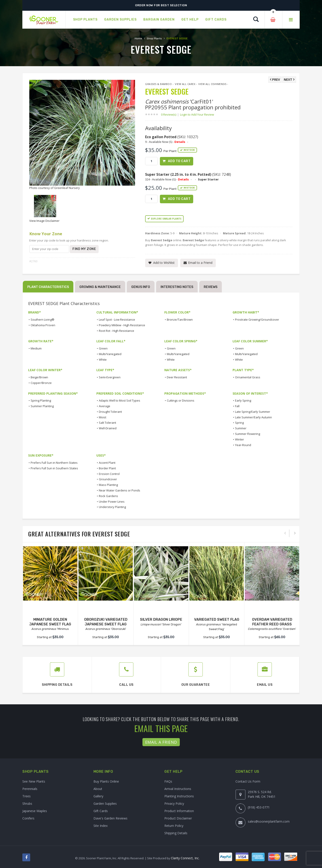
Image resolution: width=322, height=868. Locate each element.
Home (138, 38)
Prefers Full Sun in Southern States (54, 468)
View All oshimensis (212, 84)
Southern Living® (42, 320)
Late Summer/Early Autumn (253, 417)
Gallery (98, 796)
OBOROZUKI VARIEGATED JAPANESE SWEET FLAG (106, 622)
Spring (239, 423)
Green (103, 348)
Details (180, 142)
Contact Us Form (248, 781)
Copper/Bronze (41, 383)
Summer (241, 428)
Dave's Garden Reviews (110, 818)
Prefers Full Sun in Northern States (54, 463)
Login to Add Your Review (197, 114)
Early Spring (243, 400)
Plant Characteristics (48, 287)
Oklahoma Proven (43, 325)
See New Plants (34, 781)
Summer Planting (42, 406)
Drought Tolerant (110, 412)
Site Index (101, 826)
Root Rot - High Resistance (117, 331)
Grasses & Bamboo (158, 84)
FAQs (168, 781)
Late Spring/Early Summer (253, 412)
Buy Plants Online (106, 781)
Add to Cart (179, 161)
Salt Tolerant (107, 423)
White (103, 360)
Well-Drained (108, 428)
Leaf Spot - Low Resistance (117, 320)
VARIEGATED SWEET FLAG (217, 619)
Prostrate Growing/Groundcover (257, 320)
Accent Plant (107, 463)
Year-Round (243, 445)
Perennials (30, 789)
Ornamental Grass (248, 377)
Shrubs (27, 803)
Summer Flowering (248, 434)
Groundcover (108, 479)
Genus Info (141, 287)
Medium (36, 348)
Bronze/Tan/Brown (180, 320)
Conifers (28, 818)
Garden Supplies (105, 803)
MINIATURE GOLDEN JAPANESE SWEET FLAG (50, 622)
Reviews (211, 287)
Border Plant (107, 468)
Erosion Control (109, 474)
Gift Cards (101, 811)
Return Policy (174, 826)
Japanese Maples (35, 811)
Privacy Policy (174, 803)
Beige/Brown (39, 377)
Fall (237, 406)
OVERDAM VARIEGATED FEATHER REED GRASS (272, 622)
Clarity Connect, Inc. (185, 858)
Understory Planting (112, 507)
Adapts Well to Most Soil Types (120, 400)
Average (105, 406)
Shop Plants (154, 38)
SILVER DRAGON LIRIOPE (161, 619)
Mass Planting (108, 485)
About (98, 789)
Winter (239, 439)
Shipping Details (176, 833)
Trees (26, 796)
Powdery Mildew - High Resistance (122, 325)
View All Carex (185, 84)
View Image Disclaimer (44, 221)
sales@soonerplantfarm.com (269, 821)
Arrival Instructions (178, 789)
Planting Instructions (179, 796)
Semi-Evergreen (110, 377)
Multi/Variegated (110, 354)
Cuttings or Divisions (181, 400)
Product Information (179, 811)
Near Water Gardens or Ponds (120, 490)
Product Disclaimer (178, 818)
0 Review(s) (170, 114)
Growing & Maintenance (100, 287)
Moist (103, 417)
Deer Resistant (177, 377)
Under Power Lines (112, 502)
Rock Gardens (108, 496)
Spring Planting (41, 400)
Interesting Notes (177, 287)
